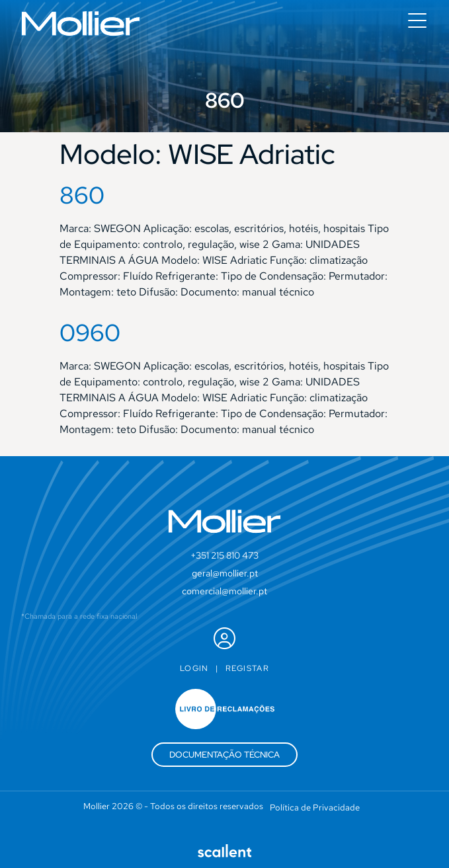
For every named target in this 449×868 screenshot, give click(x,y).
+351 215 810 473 (224, 555)
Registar (247, 668)
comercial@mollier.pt (224, 591)
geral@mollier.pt (225, 573)
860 (82, 195)
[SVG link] (81, 23)
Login (194, 668)
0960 (90, 333)
